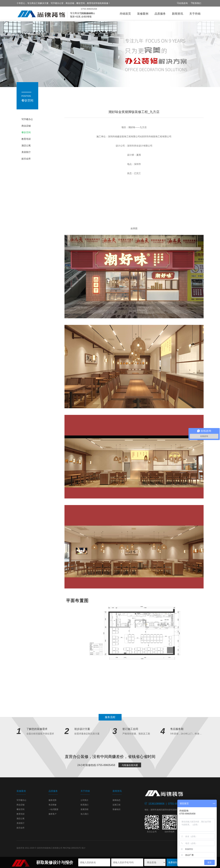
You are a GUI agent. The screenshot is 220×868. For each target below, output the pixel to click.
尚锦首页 (125, 14)
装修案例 (143, 14)
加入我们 (84, 814)
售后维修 (52, 805)
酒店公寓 (26, 146)
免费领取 (173, 862)
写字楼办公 (27, 119)
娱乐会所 (26, 159)
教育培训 (26, 139)
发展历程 (84, 809)
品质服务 (160, 14)
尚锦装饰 (51, 14)
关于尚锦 (195, 14)
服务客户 (52, 814)
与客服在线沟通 (130, 765)
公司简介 (84, 800)
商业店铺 (26, 126)
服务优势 (52, 800)
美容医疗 (26, 152)
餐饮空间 (26, 132)
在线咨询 (183, 3)
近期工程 (116, 805)
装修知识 (116, 809)
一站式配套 (53, 809)
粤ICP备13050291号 (72, 848)
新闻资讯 (178, 14)
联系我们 (197, 3)
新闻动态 (116, 800)
